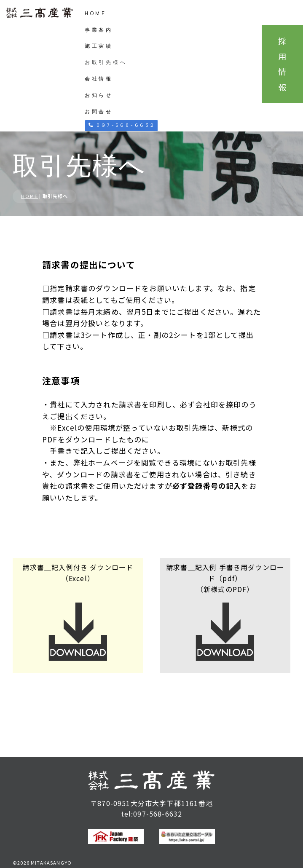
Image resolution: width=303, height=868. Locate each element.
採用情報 (283, 64)
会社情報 (99, 79)
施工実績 (99, 46)
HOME (96, 13)
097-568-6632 (122, 125)
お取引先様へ (106, 62)
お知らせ (99, 95)
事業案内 (99, 30)
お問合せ (99, 111)
